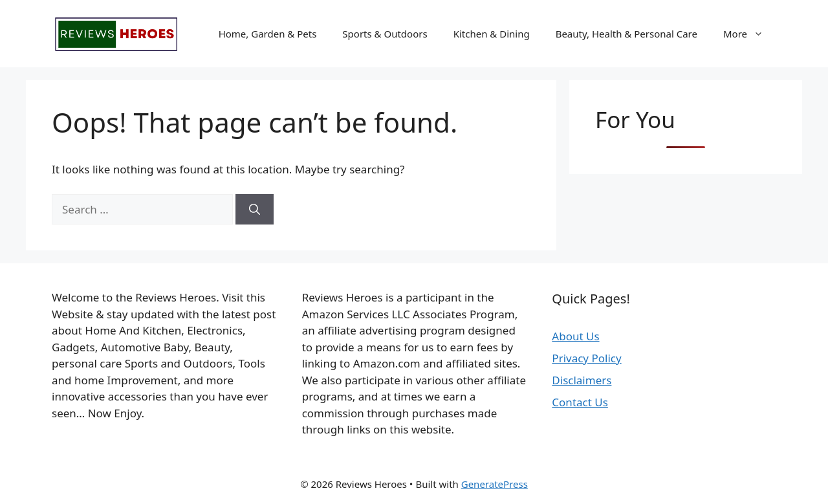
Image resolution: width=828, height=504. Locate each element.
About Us (575, 336)
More (750, 34)
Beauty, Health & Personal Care (626, 34)
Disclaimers (582, 380)
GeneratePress (495, 484)
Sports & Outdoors (385, 34)
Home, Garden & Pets (268, 34)
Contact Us (580, 402)
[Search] (255, 210)
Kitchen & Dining (492, 34)
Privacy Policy (586, 358)
